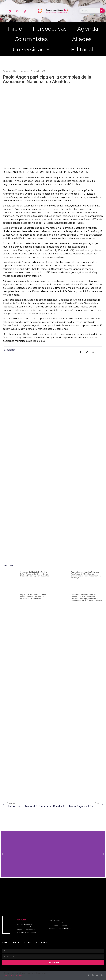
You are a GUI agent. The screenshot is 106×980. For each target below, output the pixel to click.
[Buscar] (102, 11)
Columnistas (31, 39)
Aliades (82, 39)
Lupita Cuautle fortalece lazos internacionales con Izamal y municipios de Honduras (33, 597)
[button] (3, 854)
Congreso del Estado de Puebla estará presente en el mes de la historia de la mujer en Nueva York (35, 574)
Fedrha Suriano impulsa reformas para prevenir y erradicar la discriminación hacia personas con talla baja (86, 575)
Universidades (32, 50)
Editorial (82, 50)
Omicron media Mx (13, 976)
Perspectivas (50, 29)
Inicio (15, 29)
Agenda (88, 29)
